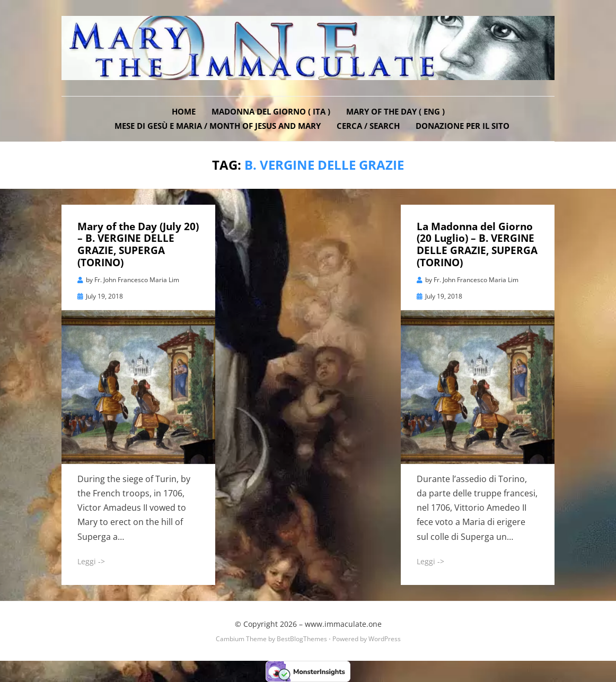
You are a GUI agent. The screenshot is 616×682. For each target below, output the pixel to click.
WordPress (385, 639)
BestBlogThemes (302, 639)
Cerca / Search (368, 126)
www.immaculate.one (343, 624)
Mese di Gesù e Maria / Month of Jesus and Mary (218, 126)
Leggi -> (91, 561)
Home (184, 111)
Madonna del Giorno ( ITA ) (271, 111)
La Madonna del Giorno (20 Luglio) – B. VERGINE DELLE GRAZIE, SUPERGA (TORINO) (477, 244)
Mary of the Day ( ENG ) (395, 111)
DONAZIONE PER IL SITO (463, 126)
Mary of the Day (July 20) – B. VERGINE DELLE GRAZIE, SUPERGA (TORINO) (138, 244)
